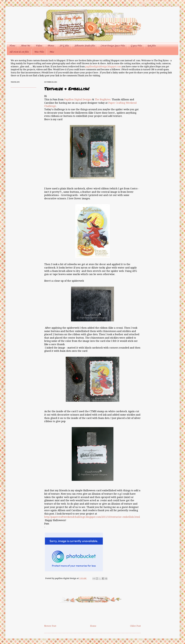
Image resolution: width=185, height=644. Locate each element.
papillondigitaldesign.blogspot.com (103, 67)
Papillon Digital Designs (78, 100)
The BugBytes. (103, 100)
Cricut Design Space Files (113, 46)
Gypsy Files (136, 46)
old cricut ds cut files (19, 52)
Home (12, 46)
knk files (152, 46)
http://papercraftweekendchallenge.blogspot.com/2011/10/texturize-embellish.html (92, 517)
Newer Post (50, 626)
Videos (39, 46)
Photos (51, 46)
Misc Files (39, 52)
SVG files (64, 46)
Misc (52, 52)
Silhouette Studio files (85, 46)
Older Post (135, 626)
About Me (25, 46)
